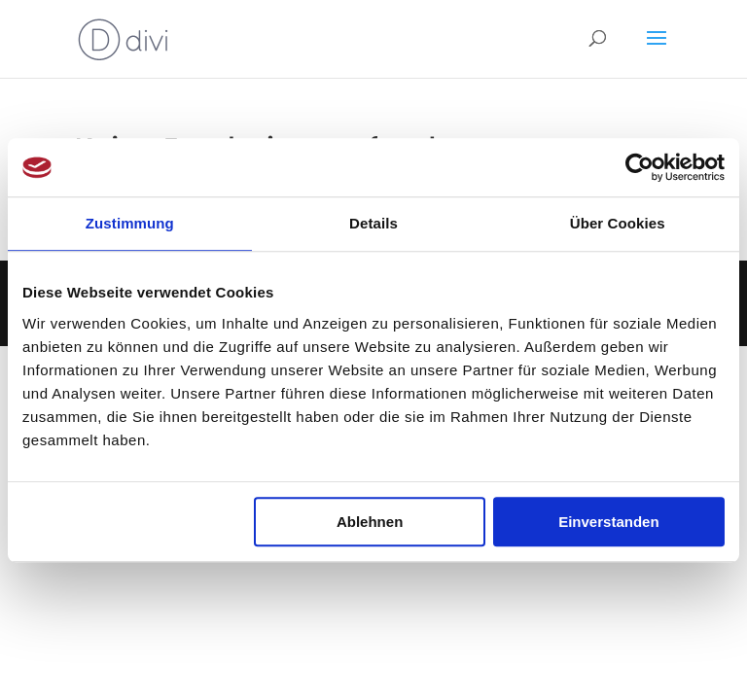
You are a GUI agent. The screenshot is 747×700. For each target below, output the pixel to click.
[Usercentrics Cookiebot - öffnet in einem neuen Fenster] (640, 167)
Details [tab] (373, 223)
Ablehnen (370, 522)
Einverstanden (608, 522)
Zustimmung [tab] (130, 223)
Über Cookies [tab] (618, 223)
